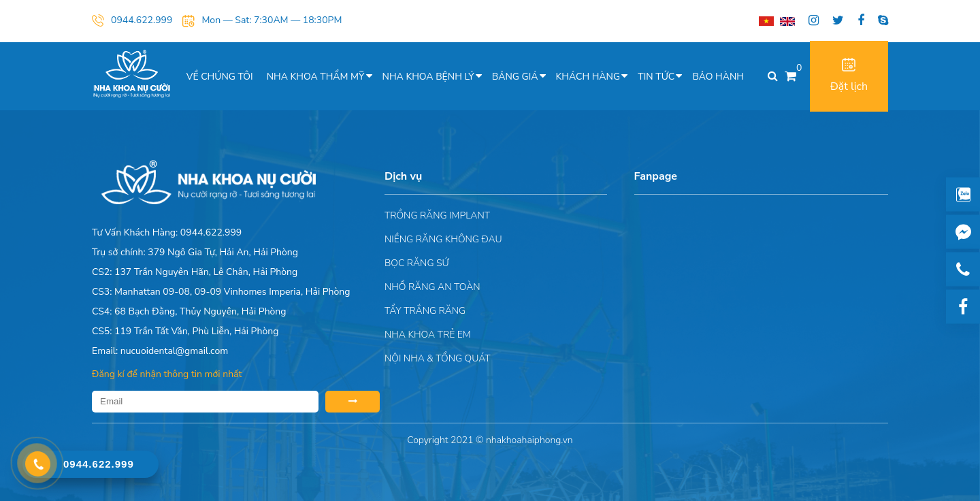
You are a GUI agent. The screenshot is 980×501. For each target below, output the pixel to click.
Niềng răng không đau (443, 239)
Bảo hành (718, 77)
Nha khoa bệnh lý (428, 77)
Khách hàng (588, 77)
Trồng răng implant (437, 215)
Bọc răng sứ (417, 263)
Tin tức (656, 77)
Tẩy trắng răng (425, 311)
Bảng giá (515, 77)
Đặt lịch (849, 76)
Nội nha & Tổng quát (438, 358)
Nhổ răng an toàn (432, 287)
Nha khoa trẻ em (428, 335)
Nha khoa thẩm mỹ (316, 77)
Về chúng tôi (220, 77)
